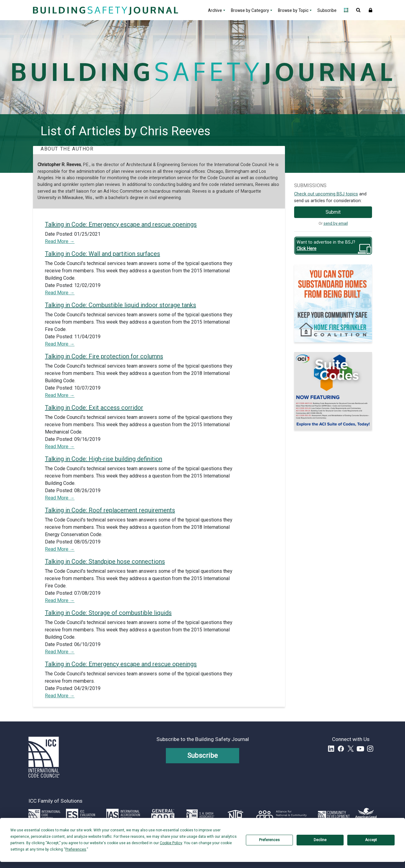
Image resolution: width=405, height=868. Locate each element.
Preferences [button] (76, 849)
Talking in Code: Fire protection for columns (104, 356)
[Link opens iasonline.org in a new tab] (123, 815)
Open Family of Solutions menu (346, 10)
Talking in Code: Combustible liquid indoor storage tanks (120, 305)
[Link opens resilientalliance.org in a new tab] (281, 815)
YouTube (360, 749)
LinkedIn (331, 749)
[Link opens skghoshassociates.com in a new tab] (200, 815)
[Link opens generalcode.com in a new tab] (163, 815)
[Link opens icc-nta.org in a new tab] (236, 815)
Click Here (306, 249)
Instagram (370, 749)
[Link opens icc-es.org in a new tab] (80, 815)
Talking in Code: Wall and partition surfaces (102, 254)
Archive (215, 10)
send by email (336, 223)
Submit (333, 212)
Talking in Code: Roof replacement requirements (110, 510)
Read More (57, 241)
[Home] (105, 10)
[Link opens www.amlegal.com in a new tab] (366, 815)
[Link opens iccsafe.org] (44, 815)
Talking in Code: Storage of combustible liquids (108, 613)
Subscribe (327, 10)
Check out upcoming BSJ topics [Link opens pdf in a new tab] (326, 194)
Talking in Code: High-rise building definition (104, 459)
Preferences (269, 840)
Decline (320, 840)
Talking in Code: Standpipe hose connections (105, 561)
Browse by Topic (293, 10)
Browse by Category (250, 10)
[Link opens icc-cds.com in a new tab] (334, 815)
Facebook (341, 749)
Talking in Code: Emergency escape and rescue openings (121, 224)
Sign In (370, 10)
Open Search (358, 10)
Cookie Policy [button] (171, 843)
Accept (371, 840)
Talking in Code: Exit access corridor (94, 408)
